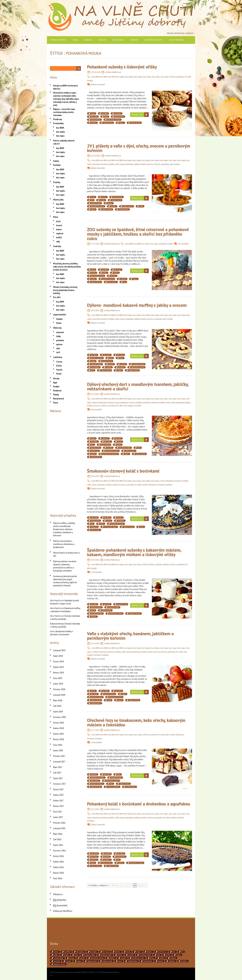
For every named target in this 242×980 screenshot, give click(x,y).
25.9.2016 (95, 244)
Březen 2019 (58, 673)
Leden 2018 (58, 751)
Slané (59, 323)
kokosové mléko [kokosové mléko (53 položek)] (106, 955)
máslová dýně (96, 203)
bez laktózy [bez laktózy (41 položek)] (80, 952)
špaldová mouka (108, 279)
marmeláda (95, 367)
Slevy (56, 403)
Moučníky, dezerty (154, 40)
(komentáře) (60, 905)
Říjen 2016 (58, 834)
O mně (75, 40)
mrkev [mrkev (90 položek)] (168, 955)
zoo (124, 282)
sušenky (94, 123)
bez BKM (96, 77)
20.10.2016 (96, 72)
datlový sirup (119, 117)
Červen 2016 (58, 856)
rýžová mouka (128, 206)
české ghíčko (95, 521)
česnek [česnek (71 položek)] (160, 961)
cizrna (109, 521)
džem (121, 358)
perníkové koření (97, 697)
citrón (120, 442)
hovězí (59, 225)
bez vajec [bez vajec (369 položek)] (106, 952)
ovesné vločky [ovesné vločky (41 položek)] (59, 958)
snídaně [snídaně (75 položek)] (173, 958)
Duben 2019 (58, 667)
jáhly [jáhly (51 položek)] (76, 955)
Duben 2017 (58, 801)
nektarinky (95, 451)
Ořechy (173, 77)
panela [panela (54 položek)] (72, 958)
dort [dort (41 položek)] (174, 952)
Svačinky (134, 40)
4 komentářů (183, 244)
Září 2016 (57, 840)
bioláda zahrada (97, 358)
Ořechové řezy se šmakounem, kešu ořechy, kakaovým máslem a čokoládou (136, 722)
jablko (105, 273)
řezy (111, 784)
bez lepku (120, 77)
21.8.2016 (95, 394)
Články (56, 395)
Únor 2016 (58, 878)
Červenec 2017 (59, 784)
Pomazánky (58, 123)
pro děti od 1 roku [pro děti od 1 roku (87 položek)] (138, 958)
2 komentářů (96, 572)
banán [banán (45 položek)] (56, 952)
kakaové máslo (96, 607)
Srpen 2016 (58, 845)
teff (58, 352)
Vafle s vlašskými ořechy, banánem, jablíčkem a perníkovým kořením (130, 636)
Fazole (59, 370)
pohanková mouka (114, 120)
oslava (116, 273)
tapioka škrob (108, 123)
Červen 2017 (58, 789)
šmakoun (94, 527)
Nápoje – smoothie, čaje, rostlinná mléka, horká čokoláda (64, 112)
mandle (123, 364)
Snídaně (88, 40)
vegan (122, 123)
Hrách (59, 374)
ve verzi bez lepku (110, 527)
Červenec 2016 (59, 851)
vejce (142, 527)
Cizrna (163, 481)
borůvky (120, 518)
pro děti (113, 206)
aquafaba (94, 854)
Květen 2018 (58, 728)
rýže (171, 164)
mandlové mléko (138, 364)
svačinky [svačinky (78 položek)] (57, 961)
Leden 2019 (58, 684)
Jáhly (58, 336)
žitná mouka (112, 282)
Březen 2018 (58, 739)
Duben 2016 (58, 867)
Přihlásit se (58, 894)
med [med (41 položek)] (158, 955)
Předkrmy (57, 119)
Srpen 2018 (58, 712)
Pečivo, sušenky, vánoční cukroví (163, 564)
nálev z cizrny (106, 863)
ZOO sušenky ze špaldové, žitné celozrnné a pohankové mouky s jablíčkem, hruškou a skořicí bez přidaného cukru (138, 234)
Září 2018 (57, 706)
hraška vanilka (109, 694)
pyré (92, 370)
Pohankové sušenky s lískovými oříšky (122, 67)
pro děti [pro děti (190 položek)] (123, 958)
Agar (55, 383)
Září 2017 (57, 773)
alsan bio (105, 438)
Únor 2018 (58, 745)
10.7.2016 (95, 809)
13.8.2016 (95, 560)
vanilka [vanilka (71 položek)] (69, 961)
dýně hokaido (118, 197)
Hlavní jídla (118, 40)
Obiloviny (57, 328)
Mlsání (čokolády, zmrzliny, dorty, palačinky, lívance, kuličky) (117, 402)
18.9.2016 (95, 310)
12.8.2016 (95, 643)
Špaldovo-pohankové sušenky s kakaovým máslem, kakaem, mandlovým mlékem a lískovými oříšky (134, 552)
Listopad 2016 (59, 828)
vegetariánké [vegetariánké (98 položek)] (92, 961)
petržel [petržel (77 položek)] (82, 958)
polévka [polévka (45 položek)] (112, 958)
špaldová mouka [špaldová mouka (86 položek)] (59, 964)
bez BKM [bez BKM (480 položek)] (67, 952)
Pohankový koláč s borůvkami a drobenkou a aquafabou (139, 804)
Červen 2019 (58, 662)
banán (104, 197)
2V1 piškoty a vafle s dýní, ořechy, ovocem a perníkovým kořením (139, 148)
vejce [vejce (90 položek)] (120, 961)
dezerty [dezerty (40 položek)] (149, 952)
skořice (93, 279)
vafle (141, 206)
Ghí (92, 200)
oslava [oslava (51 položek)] (178, 955)
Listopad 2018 (59, 695)
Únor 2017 (58, 812)
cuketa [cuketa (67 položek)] (139, 952)
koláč (102, 524)
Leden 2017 (58, 817)
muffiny (109, 367)
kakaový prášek (96, 364)
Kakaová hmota (57, 624)
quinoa (59, 344)
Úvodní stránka (58, 40)
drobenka (121, 521)
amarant (60, 332)
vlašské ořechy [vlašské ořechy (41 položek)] (132, 961)
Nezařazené (58, 399)
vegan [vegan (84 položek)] (79, 961)
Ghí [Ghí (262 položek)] (182, 952)
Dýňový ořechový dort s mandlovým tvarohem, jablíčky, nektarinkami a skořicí (138, 387)
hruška (93, 273)
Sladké (90, 81)
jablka (119, 445)
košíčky (111, 364)
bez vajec (147, 77)
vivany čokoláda (113, 787)
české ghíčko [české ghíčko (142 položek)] (148, 961)
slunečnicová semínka (110, 454)
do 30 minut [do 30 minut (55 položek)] (162, 952)
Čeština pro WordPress (63, 911)
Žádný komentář (98, 84)
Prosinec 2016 (59, 823)
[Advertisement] (65, 463)
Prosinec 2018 (59, 689)
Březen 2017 (58, 806)
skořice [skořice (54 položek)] (162, 958)
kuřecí (59, 229)
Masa (55, 217)
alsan (93, 113)
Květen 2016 (58, 862)
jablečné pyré (116, 200)
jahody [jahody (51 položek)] (66, 955)
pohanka (180, 77)
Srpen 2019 (58, 656)
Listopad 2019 (59, 650)
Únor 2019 (58, 678)
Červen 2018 (58, 723)
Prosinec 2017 (59, 756)
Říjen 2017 (58, 767)
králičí (59, 238)
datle (106, 117)
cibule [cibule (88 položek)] (128, 952)
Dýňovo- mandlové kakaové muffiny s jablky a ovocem (137, 305)
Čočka (59, 366)
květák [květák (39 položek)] (120, 955)
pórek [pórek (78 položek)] (152, 958)
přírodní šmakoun (97, 784)
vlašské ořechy (124, 209)
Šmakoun (152, 485)
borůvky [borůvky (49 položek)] (118, 952)
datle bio (94, 860)
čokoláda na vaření (98, 778)
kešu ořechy (95, 781)
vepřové (60, 233)
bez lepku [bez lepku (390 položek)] (93, 952)
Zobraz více (137, 115)
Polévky (102, 40)
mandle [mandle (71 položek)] (131, 955)
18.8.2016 (95, 476)
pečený (121, 863)
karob (93, 610)
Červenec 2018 (59, 717)
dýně (111, 358)
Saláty (56, 161)
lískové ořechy (96, 120)
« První (113, 885)
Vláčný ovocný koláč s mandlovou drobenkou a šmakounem (64, 544)
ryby (58, 242)
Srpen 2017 (58, 778)
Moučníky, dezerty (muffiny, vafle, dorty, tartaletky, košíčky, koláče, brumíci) (123, 164)
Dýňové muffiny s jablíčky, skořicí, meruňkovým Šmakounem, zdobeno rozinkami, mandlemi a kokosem (64, 529)
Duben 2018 (58, 734)
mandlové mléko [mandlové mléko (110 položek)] (145, 955)
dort (92, 445)
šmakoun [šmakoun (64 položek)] (184, 961)
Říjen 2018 (58, 700)
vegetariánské (176, 40)
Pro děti (188, 77)
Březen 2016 (58, 873)
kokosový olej (95, 448)
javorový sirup (107, 361)
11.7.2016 (95, 730)
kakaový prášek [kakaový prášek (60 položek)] (90, 955)
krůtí (58, 221)
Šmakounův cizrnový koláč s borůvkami (123, 471)
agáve (93, 438)
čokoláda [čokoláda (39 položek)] (172, 961)
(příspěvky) (60, 900)
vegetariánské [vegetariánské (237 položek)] (107, 961)
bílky (119, 774)
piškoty (110, 203)
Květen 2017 (58, 795)
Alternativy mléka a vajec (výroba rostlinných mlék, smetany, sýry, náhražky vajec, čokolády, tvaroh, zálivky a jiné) (66, 99)
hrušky (102, 200)
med (139, 448)
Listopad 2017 (59, 762)
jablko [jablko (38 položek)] (56, 955)
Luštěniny (57, 357)
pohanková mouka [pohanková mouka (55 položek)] (97, 958)
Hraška (95, 652)
